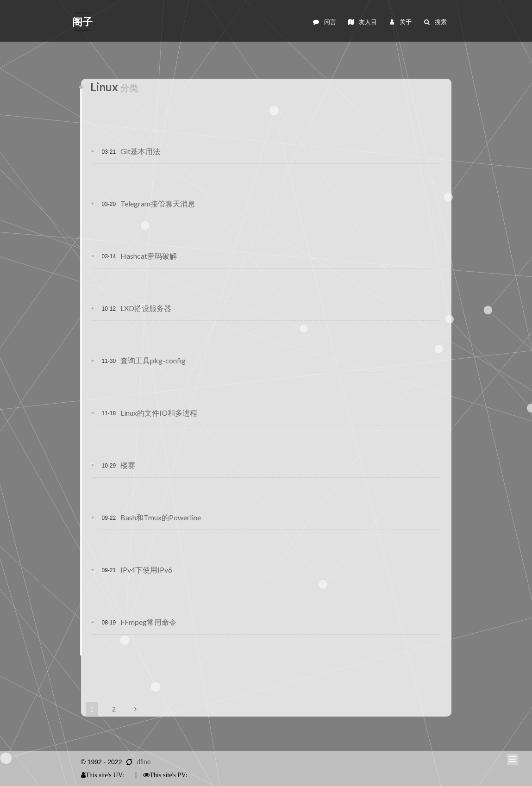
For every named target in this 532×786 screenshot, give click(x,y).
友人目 (362, 22)
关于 (400, 22)
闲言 (324, 22)
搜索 (435, 22)
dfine (144, 762)
